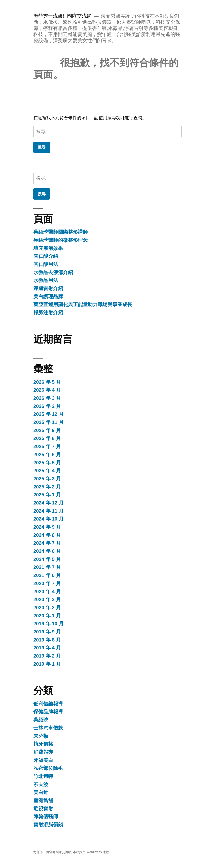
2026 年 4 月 (47, 390)
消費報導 (43, 752)
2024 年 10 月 (49, 519)
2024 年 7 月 (47, 543)
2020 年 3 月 (47, 599)
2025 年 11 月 (49, 422)
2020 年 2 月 (47, 608)
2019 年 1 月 (47, 664)
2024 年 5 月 (47, 559)
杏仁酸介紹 (46, 256)
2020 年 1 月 (47, 616)
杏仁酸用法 (46, 264)
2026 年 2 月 (47, 406)
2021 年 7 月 (47, 567)
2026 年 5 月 (47, 382)
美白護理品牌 (48, 296)
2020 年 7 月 (47, 583)
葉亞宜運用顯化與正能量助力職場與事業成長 (83, 304)
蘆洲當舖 (43, 800)
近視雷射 (43, 809)
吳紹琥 (41, 720)
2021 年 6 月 (47, 575)
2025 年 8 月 (47, 438)
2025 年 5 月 (47, 463)
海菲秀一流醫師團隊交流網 (62, 16)
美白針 (41, 792)
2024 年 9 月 (47, 527)
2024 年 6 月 (47, 551)
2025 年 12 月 (49, 414)
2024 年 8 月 (47, 535)
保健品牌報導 (48, 712)
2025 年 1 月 (47, 495)
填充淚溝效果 (48, 248)
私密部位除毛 (48, 768)
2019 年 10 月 (49, 624)
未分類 (41, 736)
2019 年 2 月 (47, 656)
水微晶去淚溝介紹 (53, 272)
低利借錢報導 (48, 704)
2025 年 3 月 (47, 479)
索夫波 (41, 784)
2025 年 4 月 (47, 471)
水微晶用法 (46, 280)
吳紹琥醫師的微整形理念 (61, 240)
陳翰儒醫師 (46, 816)
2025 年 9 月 (47, 430)
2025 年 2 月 (47, 487)
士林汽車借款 (48, 728)
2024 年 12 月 (49, 503)
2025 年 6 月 (47, 454)
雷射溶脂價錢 (48, 825)
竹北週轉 (43, 776)
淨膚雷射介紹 (48, 288)
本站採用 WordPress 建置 (91, 852)
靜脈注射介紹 (48, 313)
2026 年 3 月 (47, 398)
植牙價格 (43, 744)
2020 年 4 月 (47, 592)
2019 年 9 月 (47, 632)
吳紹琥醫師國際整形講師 (61, 232)
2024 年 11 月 (49, 511)
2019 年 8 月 (47, 640)
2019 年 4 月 (47, 648)
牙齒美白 (43, 760)
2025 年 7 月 (47, 446)
